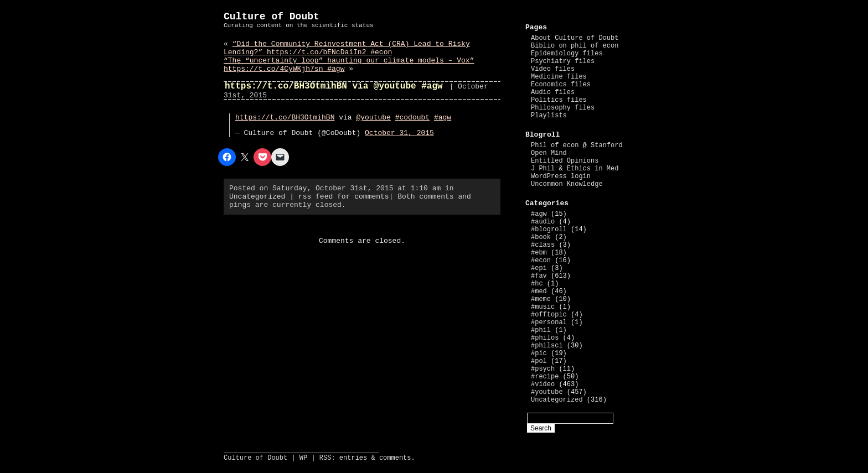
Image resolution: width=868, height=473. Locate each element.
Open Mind (549, 153)
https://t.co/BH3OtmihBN (285, 118)
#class (543, 245)
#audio (543, 222)
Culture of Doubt (272, 17)
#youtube (547, 392)
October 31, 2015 (399, 133)
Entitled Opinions (565, 161)
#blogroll (549, 230)
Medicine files (559, 77)
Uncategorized (257, 197)
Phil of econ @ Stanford (577, 145)
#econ (541, 261)
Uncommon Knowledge (567, 184)
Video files (553, 69)
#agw (443, 118)
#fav (539, 276)
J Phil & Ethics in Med (575, 169)
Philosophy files (563, 108)
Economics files (561, 85)
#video (543, 384)
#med (539, 292)
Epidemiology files (567, 54)
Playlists (549, 116)
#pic (539, 354)
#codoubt (412, 118)
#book (541, 237)
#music (543, 307)
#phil (541, 330)
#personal (549, 323)
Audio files (553, 92)
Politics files (559, 100)
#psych (543, 369)
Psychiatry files (563, 61)
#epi (539, 268)
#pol (539, 361)
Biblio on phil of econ (575, 46)
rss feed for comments (344, 197)
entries (353, 458)
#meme (541, 299)
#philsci (547, 346)
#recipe (545, 377)
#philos (545, 338)
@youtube (373, 118)
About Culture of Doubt (575, 38)
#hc (537, 284)
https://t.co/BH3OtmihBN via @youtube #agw (334, 86)
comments (395, 458)
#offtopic (549, 315)
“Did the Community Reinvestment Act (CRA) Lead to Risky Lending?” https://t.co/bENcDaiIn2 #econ (347, 48)
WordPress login (561, 176)
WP (303, 458)
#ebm (539, 253)
